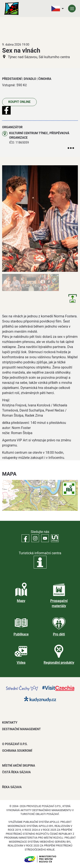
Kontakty (10, 723)
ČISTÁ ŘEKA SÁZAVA (16, 772)
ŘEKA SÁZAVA (12, 787)
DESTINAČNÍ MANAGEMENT (21, 729)
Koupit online (19, 102)
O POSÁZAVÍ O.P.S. (15, 744)
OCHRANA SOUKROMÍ (17, 751)
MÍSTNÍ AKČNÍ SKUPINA (19, 766)
